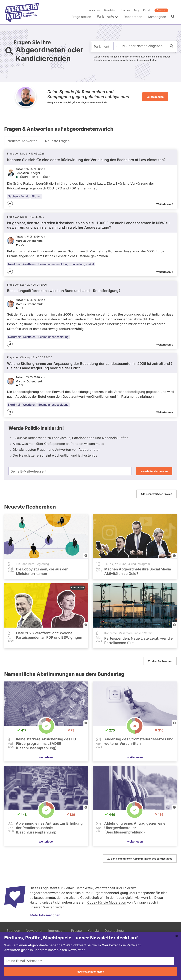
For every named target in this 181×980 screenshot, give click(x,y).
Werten (49, 907)
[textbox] (106, 47)
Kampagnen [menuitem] (157, 17)
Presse (76, 931)
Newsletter (110, 10)
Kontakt (147, 10)
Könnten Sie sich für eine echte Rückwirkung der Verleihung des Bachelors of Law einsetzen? (86, 160)
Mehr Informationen (45, 915)
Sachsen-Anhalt (18, 196)
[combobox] (106, 46)
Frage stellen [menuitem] (81, 17)
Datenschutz (114, 931)
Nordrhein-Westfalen (22, 264)
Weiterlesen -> (165, 204)
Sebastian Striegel (28, 173)
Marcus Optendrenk (29, 241)
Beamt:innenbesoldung (53, 264)
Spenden (161, 10)
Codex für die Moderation (107, 902)
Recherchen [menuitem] (133, 17)
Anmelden (95, 10)
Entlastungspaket (83, 264)
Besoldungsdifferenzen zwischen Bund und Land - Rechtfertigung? (64, 291)
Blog (137, 10)
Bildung (36, 196)
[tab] (23, 141)
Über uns (125, 10)
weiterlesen (47, 757)
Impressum (57, 931)
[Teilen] (10, 204)
